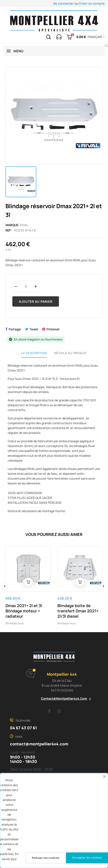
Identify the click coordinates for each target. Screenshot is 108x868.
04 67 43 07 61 (23, 728)
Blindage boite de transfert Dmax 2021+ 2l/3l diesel (78, 611)
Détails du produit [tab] (70, 353)
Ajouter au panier (36, 301)
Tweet (34, 329)
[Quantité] (26, 286)
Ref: (9, 230)
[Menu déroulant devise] (95, 37)
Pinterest (53, 329)
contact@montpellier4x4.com (64, 698)
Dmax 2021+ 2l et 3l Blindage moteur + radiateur (24, 611)
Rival (24, 225)
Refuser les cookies (46, 858)
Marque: (12, 225)
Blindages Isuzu (15, 623)
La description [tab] (34, 353)
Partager (15, 329)
